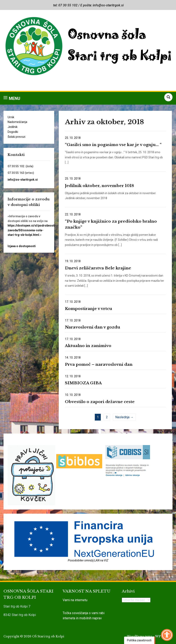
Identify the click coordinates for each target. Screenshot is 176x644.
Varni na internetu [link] (75, 600)
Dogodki (13, 132)
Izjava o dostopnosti (22, 246)
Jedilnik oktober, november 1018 (99, 186)
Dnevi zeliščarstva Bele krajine (98, 268)
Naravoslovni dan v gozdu (93, 327)
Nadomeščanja (17, 122)
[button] (12, 98)
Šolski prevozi (16, 137)
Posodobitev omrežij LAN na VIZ (88, 560)
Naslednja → (124, 417)
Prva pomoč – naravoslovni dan (99, 364)
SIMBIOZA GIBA (83, 383)
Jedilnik (13, 127)
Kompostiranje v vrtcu (89, 309)
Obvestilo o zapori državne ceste (100, 402)
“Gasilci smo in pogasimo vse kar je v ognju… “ (113, 145)
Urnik (11, 117)
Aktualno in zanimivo (88, 346)
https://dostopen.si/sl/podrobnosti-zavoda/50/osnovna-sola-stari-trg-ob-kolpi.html (32, 230)
